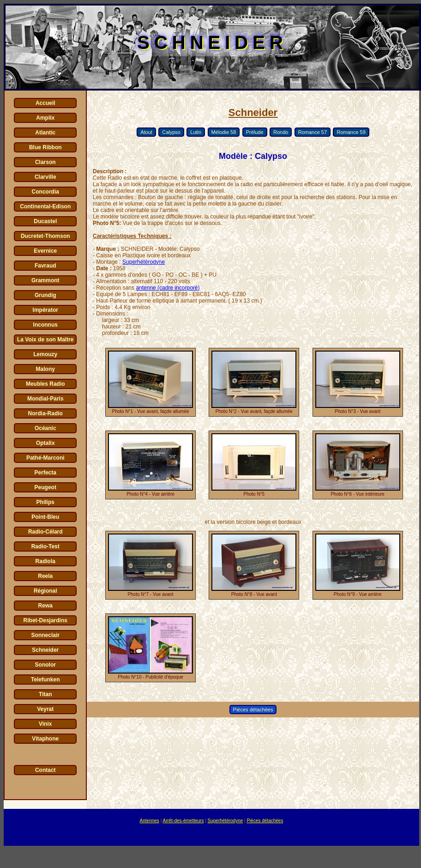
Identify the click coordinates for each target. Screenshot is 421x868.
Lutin (196, 132)
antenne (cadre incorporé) (168, 288)
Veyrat (45, 709)
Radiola (45, 561)
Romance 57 (313, 132)
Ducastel (45, 221)
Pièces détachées (253, 710)
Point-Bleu (45, 517)
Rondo (281, 132)
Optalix (45, 443)
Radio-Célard (45, 532)
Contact (45, 770)
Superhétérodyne (144, 262)
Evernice (45, 251)
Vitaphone (45, 739)
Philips (45, 502)
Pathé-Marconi (45, 458)
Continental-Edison (45, 206)
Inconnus (45, 325)
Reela (45, 576)
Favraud (45, 266)
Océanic (45, 428)
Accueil (45, 103)
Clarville (45, 177)
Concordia (45, 192)
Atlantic (45, 133)
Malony (45, 369)
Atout (146, 132)
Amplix (45, 118)
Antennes (150, 821)
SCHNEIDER (212, 42)
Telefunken (45, 680)
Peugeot (45, 487)
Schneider (45, 650)
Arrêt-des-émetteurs (183, 821)
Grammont (45, 280)
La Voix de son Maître (45, 340)
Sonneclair (45, 635)
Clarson (45, 162)
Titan (45, 694)
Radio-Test (45, 546)
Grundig (45, 295)
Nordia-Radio (45, 413)
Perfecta (45, 473)
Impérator (45, 310)
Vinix (45, 724)
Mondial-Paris (45, 399)
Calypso (171, 132)
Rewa (45, 606)
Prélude (255, 132)
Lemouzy (45, 354)
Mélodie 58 (224, 132)
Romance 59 (351, 132)
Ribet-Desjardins (45, 620)
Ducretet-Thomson (45, 236)
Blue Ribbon (45, 147)
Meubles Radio (45, 384)
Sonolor (45, 665)
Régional (45, 591)
